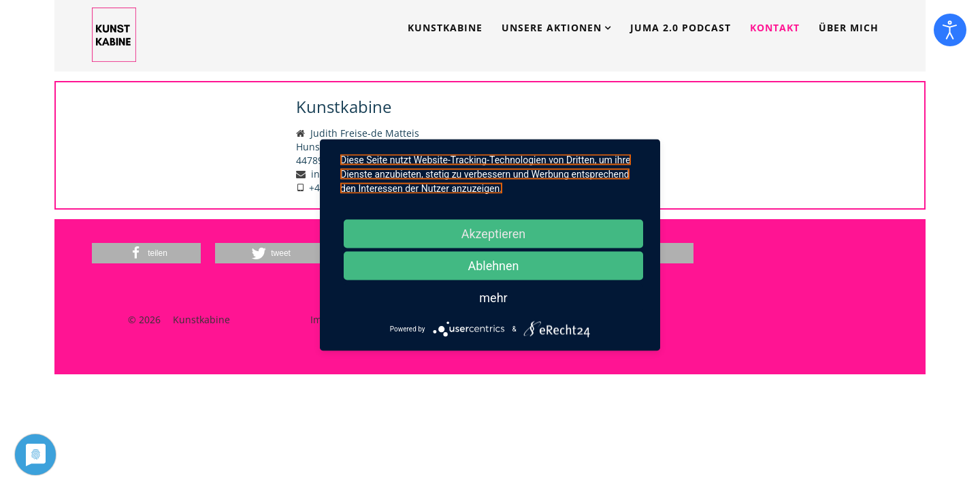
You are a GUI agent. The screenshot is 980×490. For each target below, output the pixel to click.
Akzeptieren (494, 234)
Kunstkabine (445, 28)
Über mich (849, 28)
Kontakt (775, 28)
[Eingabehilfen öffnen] (950, 30)
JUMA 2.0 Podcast (681, 28)
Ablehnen (493, 266)
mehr (493, 298)
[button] (146, 253)
